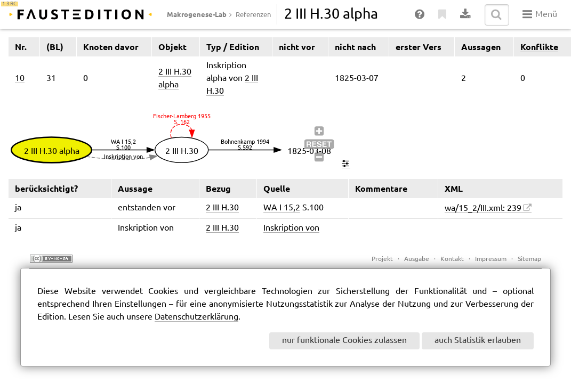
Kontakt (452, 259)
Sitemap (529, 259)
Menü (540, 14)
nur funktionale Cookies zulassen (344, 341)
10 (20, 79)
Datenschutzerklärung (196, 317)
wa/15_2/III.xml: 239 (483, 209)
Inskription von (291, 228)
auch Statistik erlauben (478, 341)
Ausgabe (417, 259)
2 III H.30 (222, 208)
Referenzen (253, 15)
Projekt (382, 259)
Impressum (491, 259)
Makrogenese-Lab (197, 14)
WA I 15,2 (282, 208)
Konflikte (539, 47)
